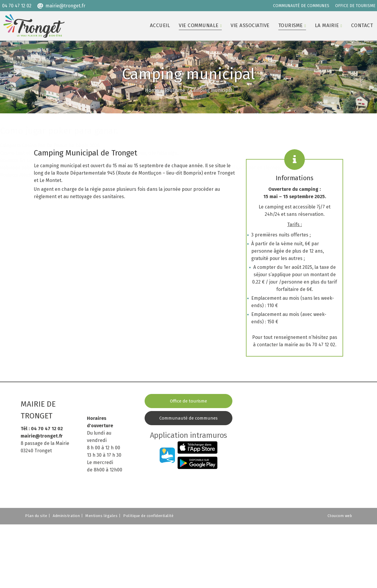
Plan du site (36, 516)
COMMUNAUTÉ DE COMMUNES (301, 6)
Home (152, 90)
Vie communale (199, 25)
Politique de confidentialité (148, 516)
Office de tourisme (188, 401)
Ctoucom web (340, 516)
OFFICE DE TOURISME (355, 6)
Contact (362, 25)
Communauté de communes (188, 418)
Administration (66, 516)
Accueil (160, 25)
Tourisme (291, 25)
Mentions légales (101, 516)
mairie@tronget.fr (65, 6)
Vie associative (250, 25)
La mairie (327, 25)
